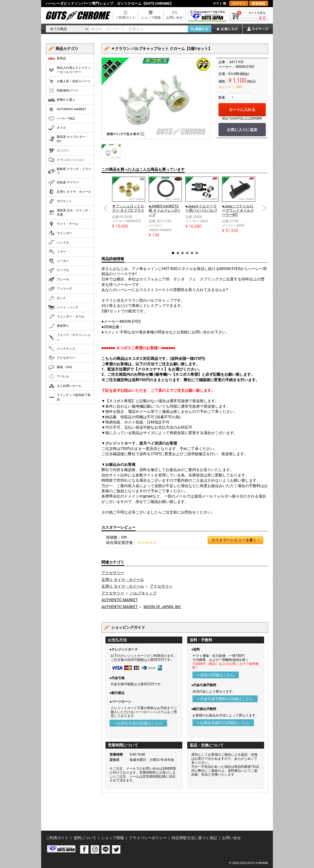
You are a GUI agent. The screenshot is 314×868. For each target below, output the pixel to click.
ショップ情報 (151, 17)
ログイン (239, 4)
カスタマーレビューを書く (235, 540)
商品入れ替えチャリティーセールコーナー (69, 70)
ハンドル (59, 243)
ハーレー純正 (62, 118)
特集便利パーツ (63, 91)
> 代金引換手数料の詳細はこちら (225, 699)
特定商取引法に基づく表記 (194, 838)
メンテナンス (62, 349)
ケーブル (59, 270)
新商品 (57, 58)
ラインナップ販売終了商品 (69, 397)
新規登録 (259, 4)
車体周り (59, 326)
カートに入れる (242, 110)
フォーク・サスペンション (69, 337)
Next (264, 208)
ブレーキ (59, 279)
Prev (105, 208)
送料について (85, 838)
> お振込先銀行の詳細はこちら (223, 723)
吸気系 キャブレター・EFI (68, 139)
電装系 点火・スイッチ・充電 (70, 212)
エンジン (59, 151)
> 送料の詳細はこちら (216, 675)
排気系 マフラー (63, 183)
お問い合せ (174, 17)
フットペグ (60, 289)
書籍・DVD (60, 367)
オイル (57, 128)
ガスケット (60, 201)
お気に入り (229, 29)
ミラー (57, 252)
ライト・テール (63, 224)
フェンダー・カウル (66, 317)
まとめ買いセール (65, 386)
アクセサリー (113, 573)
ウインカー (60, 233)
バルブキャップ (143, 593)
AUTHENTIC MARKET (120, 600)
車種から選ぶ (62, 100)
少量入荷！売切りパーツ (69, 81)
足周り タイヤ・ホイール (123, 580)
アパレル (59, 376)
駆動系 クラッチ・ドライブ (70, 171)
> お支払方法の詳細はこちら (138, 723)
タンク (57, 298)
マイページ (255, 29)
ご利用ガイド (126, 17)
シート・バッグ (63, 307)
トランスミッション (66, 160)
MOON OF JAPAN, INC (162, 607)
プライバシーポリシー (148, 838)
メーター (59, 261)
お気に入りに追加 (242, 130)
